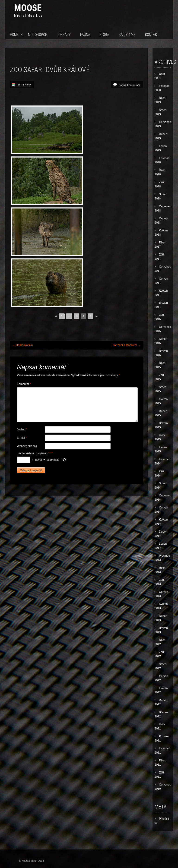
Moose (28, 8)
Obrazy (65, 35)
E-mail (22, 438)
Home (14, 35)
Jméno (22, 429)
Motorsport (39, 35)
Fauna (85, 35)
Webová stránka (27, 446)
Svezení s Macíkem (127, 345)
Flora (104, 35)
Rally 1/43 (127, 35)
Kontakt (152, 35)
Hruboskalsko (22, 345)
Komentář (24, 384)
